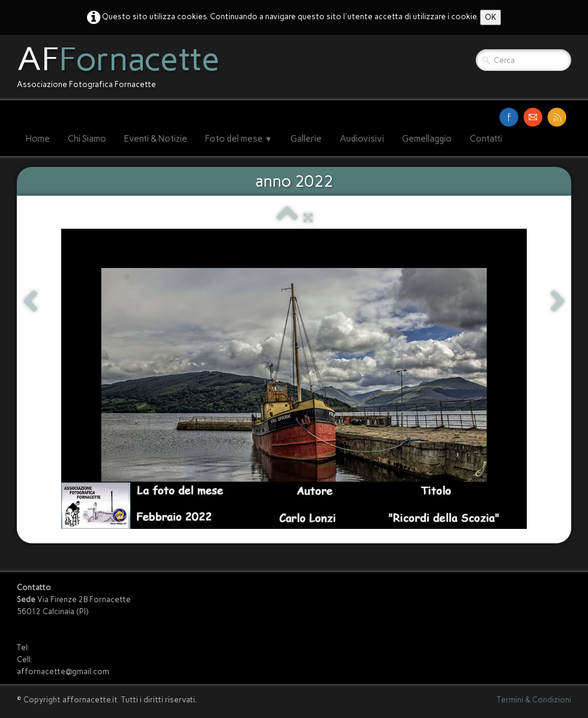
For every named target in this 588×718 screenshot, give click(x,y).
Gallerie (306, 139)
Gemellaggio (427, 139)
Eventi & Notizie (156, 139)
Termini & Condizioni (534, 700)
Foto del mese (239, 139)
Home (38, 139)
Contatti (486, 139)
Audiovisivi (362, 139)
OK (490, 17)
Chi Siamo (87, 139)
